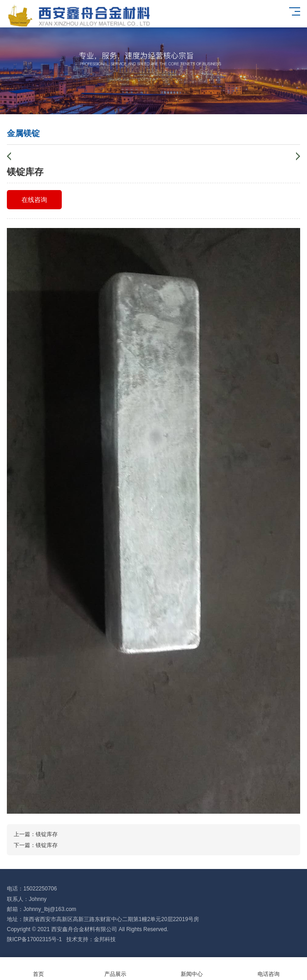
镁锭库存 (47, 834)
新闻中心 (192, 969)
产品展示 (115, 969)
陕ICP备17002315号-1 (34, 939)
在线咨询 (34, 200)
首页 (38, 969)
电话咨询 (269, 969)
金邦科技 (105, 939)
